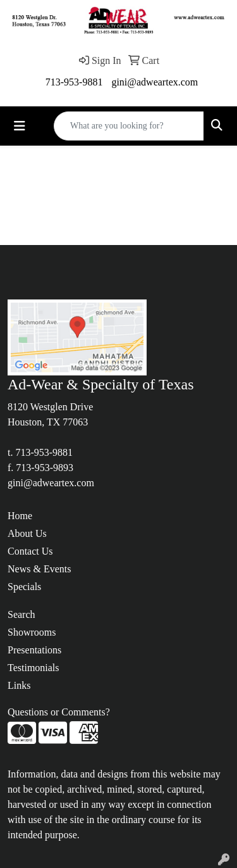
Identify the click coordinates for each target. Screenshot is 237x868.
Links (19, 685)
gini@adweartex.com (155, 82)
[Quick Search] (129, 126)
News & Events (39, 569)
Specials (24, 587)
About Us (27, 533)
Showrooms (32, 632)
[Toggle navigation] (20, 126)
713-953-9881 (74, 82)
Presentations (34, 650)
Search (21, 614)
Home (20, 516)
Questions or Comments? (59, 712)
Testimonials (33, 668)
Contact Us (30, 551)
